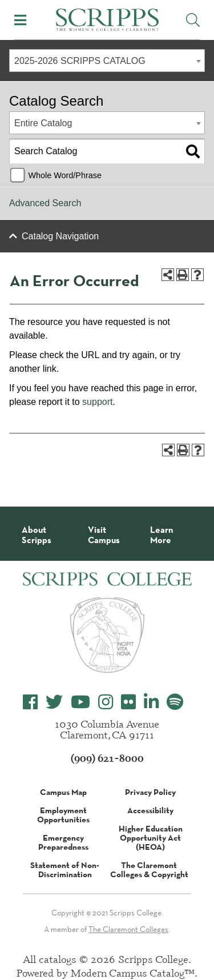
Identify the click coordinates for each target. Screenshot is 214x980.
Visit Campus (104, 535)
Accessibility (150, 810)
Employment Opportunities (63, 815)
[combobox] (107, 61)
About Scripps (37, 535)
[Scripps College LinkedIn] (151, 702)
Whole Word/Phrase (65, 175)
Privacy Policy (150, 792)
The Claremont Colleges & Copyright (149, 870)
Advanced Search (45, 203)
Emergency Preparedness (63, 842)
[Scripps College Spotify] (175, 702)
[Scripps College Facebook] (30, 702)
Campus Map (63, 792)
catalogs (58, 959)
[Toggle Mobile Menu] (20, 20)
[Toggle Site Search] (193, 20)
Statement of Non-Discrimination (65, 870)
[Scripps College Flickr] (128, 702)
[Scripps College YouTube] (80, 702)
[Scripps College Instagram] (106, 702)
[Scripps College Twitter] (54, 702)
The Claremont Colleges (128, 929)
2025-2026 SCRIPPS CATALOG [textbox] (80, 61)
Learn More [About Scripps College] (161, 535)
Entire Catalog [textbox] (43, 123)
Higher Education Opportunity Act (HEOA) (151, 838)
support (97, 402)
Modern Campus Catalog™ (133, 973)
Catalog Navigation (60, 236)
